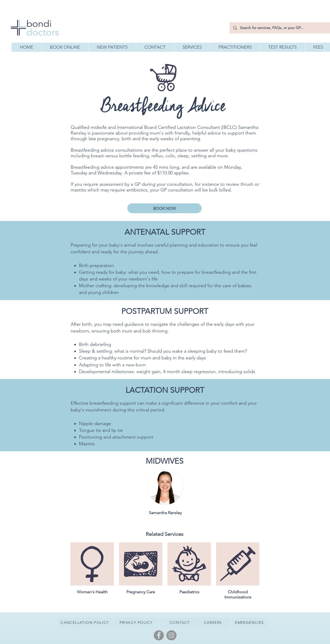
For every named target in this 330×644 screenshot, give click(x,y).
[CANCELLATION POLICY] (85, 623)
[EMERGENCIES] (250, 623)
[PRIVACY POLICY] (137, 623)
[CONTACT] (180, 623)
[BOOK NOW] (164, 208)
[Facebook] (159, 635)
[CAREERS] (214, 623)
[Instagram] (171, 635)
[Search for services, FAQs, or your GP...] (280, 28)
